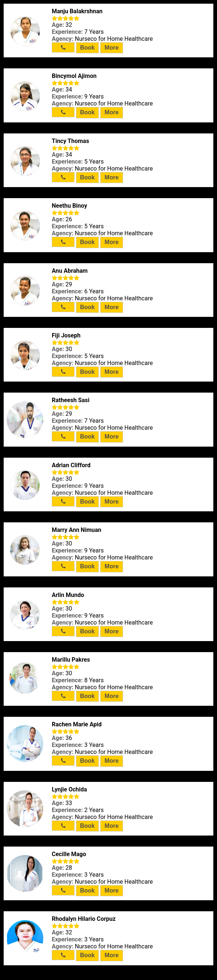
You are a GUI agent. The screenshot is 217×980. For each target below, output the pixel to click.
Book (87, 48)
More (112, 48)
